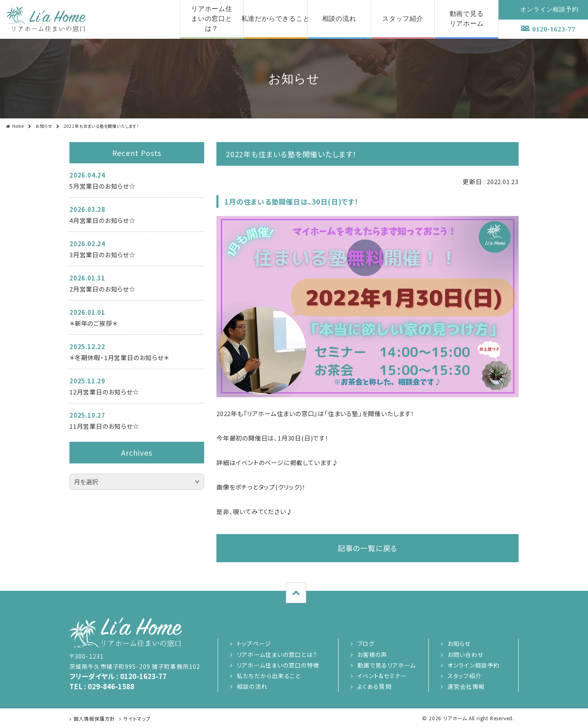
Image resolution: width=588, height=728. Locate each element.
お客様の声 (372, 655)
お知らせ (44, 126)
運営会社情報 (466, 686)
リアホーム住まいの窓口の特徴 (278, 665)
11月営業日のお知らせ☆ (104, 426)
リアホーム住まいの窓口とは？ (277, 655)
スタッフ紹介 (464, 676)
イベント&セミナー (382, 676)
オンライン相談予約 (473, 665)
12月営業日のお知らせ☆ (104, 392)
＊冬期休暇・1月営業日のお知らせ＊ (119, 357)
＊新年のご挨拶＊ (93, 323)
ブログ (366, 643)
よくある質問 (374, 686)
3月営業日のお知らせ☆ (102, 255)
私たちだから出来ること (269, 676)
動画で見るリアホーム (386, 665)
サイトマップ (137, 718)
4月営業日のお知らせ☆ (102, 220)
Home (18, 126)
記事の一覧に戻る (367, 548)
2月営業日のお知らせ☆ (102, 289)
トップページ (254, 643)
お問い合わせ (465, 655)
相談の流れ (252, 686)
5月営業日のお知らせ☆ (102, 186)
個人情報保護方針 (94, 718)
